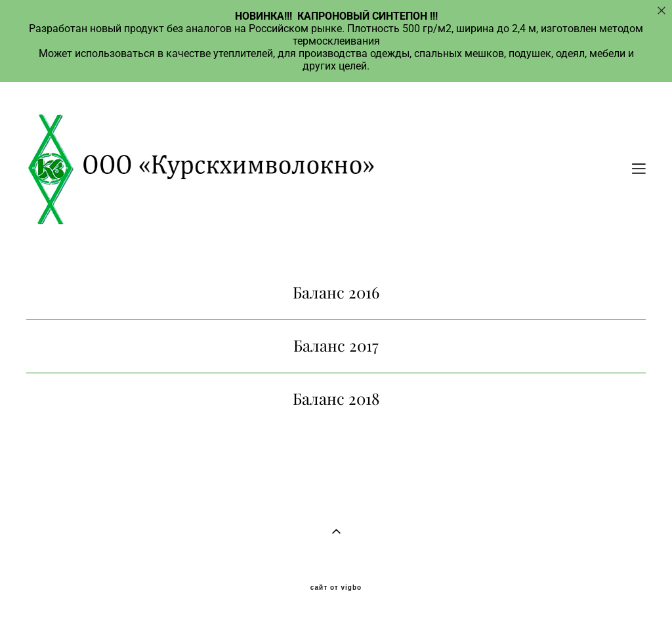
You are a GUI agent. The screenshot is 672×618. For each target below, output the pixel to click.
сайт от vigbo (336, 588)
